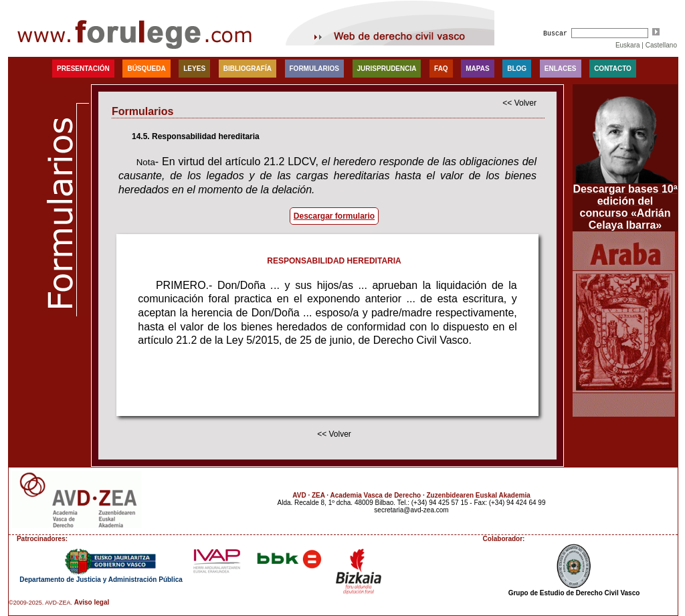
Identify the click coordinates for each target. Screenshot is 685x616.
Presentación (83, 69)
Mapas (477, 69)
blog (517, 69)
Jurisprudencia (387, 69)
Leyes (194, 69)
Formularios (314, 69)
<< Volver (519, 103)
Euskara (628, 45)
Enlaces (561, 69)
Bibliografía (248, 69)
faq (441, 69)
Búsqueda (146, 69)
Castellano (661, 45)
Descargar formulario (334, 216)
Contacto (613, 69)
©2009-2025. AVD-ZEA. (40, 603)
